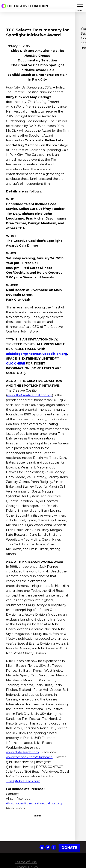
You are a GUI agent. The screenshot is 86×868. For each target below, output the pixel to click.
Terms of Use (26, 862)
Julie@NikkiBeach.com (23, 781)
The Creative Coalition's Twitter (48, 847)
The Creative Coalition (26, 6)
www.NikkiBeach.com (22, 752)
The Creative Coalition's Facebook (54, 847)
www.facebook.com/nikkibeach (29, 757)
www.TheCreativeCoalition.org (30, 395)
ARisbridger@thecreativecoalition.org (34, 803)
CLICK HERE (15, 363)
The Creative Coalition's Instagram (42, 847)
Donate (69, 848)
